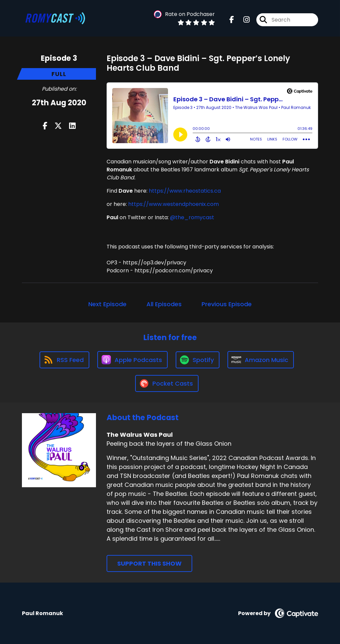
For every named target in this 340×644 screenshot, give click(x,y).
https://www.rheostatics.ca (185, 191)
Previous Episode (227, 304)
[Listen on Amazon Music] (261, 360)
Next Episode (107, 304)
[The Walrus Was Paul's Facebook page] (232, 20)
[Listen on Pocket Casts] (167, 383)
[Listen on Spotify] (198, 360)
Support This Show (149, 563)
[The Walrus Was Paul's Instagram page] (243, 20)
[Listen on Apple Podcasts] (132, 360)
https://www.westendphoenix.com (173, 204)
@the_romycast (192, 217)
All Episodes (164, 304)
